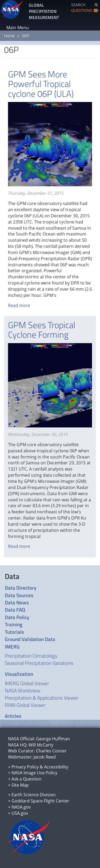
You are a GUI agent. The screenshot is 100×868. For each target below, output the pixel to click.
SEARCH (78, 5)
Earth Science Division (34, 795)
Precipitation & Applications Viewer (42, 698)
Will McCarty (41, 745)
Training (14, 624)
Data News (17, 602)
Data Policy (17, 617)
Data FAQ (15, 610)
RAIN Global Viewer (25, 705)
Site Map (20, 785)
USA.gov (20, 813)
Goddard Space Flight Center (40, 801)
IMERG (12, 647)
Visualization (19, 674)
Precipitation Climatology (31, 656)
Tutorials (14, 632)
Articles (13, 716)
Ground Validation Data (30, 639)
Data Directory (21, 588)
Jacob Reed (45, 757)
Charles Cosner (51, 751)
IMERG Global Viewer (27, 683)
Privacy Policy (25, 767)
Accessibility (56, 767)
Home (9, 36)
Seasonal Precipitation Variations (39, 663)
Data (12, 576)
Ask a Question (26, 779)
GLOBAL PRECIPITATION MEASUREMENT (44, 11)
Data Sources (19, 595)
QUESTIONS (82, 10)
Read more (19, 305)
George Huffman (53, 739)
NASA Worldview (23, 690)
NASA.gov (21, 807)
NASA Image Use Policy (34, 773)
